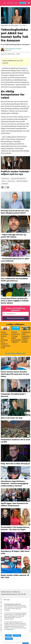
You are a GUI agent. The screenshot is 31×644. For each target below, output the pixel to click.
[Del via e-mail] (8, 187)
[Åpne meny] (29, 3)
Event (16, 3)
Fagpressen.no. (10, 629)
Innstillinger (26, 643)
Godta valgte (17, 636)
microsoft (5, 179)
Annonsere (10, 3)
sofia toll (11, 181)
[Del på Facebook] (2, 187)
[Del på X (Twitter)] (5, 187)
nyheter (5, 184)
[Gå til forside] (2, 3)
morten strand (22, 181)
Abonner (23, 3)
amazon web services (18, 179)
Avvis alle (8, 636)
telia (4, 181)
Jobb (5, 3)
